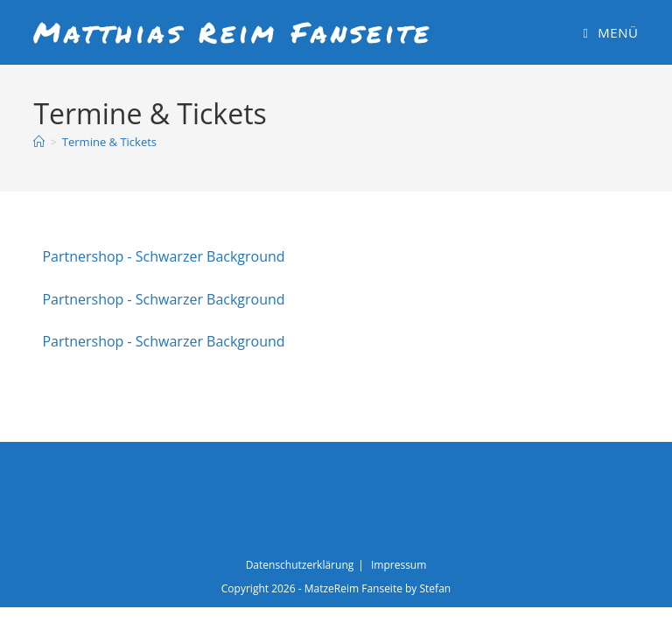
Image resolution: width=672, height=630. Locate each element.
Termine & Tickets (109, 142)
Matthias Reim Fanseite (233, 31)
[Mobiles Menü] (611, 32)
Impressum (399, 565)
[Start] (39, 142)
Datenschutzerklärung (300, 565)
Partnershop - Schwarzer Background (163, 256)
